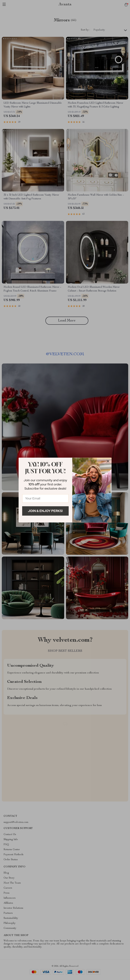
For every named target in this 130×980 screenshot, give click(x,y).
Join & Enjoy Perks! (45, 511)
